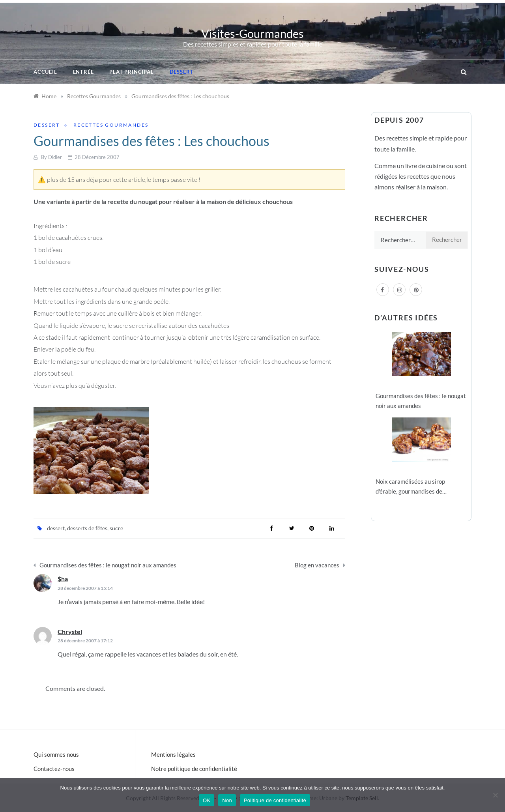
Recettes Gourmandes (111, 125)
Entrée (83, 72)
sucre (116, 528)
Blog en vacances (317, 565)
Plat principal (131, 72)
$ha (63, 579)
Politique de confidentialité (275, 800)
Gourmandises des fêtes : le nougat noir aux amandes (108, 565)
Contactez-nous (54, 769)
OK (207, 800)
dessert (56, 528)
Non (227, 800)
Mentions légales (173, 754)
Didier (55, 157)
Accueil (45, 72)
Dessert (182, 72)
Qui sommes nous (56, 754)
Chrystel (70, 631)
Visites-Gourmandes (252, 33)
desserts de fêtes (87, 528)
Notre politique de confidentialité (194, 769)
